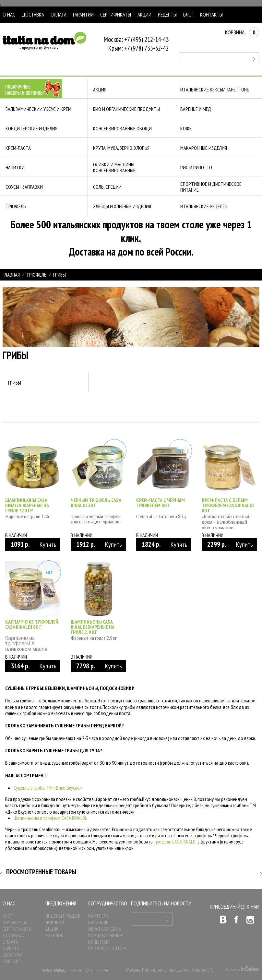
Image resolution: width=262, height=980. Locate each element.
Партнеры (99, 916)
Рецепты (167, 15)
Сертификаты (116, 15)
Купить (48, 544)
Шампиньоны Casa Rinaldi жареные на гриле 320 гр (27, 505)
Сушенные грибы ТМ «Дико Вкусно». (48, 788)
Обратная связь (105, 929)
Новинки (55, 922)
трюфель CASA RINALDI (175, 842)
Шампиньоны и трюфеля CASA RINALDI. (50, 818)
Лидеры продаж (63, 916)
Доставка (33, 15)
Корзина (242, 32)
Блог (188, 15)
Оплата (59, 15)
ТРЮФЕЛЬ (36, 275)
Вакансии (98, 922)
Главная (11, 275)
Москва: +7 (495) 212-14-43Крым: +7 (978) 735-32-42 (136, 44)
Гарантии (83, 15)
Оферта (11, 948)
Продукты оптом (107, 948)
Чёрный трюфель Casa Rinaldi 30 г (96, 503)
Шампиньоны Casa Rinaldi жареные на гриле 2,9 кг (93, 627)
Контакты (211, 15)
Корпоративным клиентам (106, 938)
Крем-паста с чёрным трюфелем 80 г (161, 503)
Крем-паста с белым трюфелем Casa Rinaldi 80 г (228, 505)
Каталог (54, 935)
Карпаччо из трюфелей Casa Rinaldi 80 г (32, 624)
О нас (9, 15)
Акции (144, 15)
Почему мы (14, 922)
